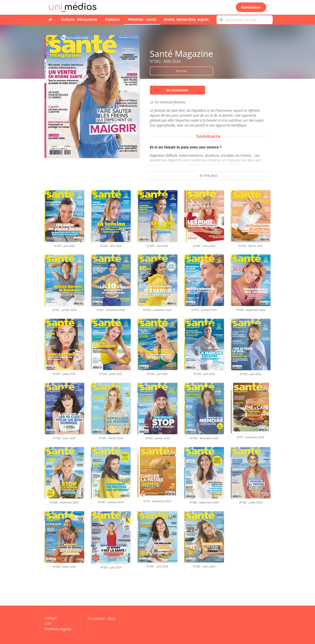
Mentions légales (58, 629)
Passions (112, 19)
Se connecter (177, 90)
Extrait (181, 71)
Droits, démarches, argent (186, 19)
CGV (48, 623)
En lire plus (208, 175)
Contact (51, 618)
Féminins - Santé (142, 19)
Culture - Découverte (79, 19)
